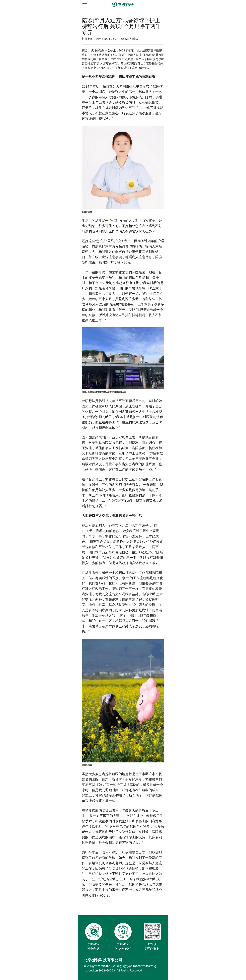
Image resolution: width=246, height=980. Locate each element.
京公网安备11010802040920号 (136, 966)
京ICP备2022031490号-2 (100, 966)
